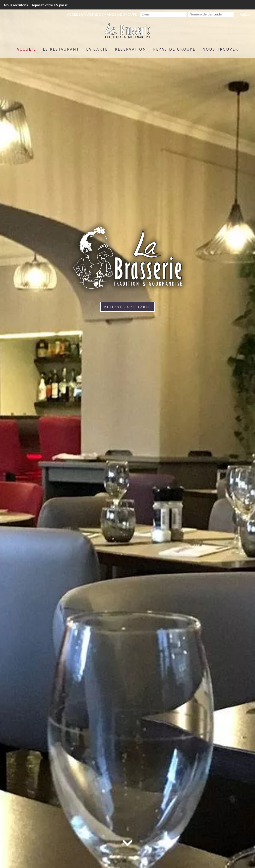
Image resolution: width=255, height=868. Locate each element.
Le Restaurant (61, 49)
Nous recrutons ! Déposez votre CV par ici (36, 5)
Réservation (130, 49)
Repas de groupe (174, 49)
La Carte (97, 49)
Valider (245, 14)
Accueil (26, 49)
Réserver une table (128, 307)
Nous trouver (220, 49)
